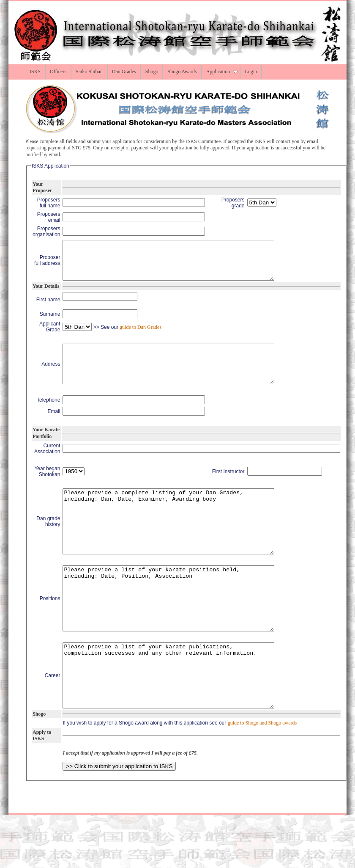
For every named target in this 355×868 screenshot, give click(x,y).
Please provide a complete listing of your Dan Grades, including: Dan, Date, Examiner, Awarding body (181, 543)
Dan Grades (124, 72)
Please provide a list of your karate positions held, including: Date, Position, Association (181, 633)
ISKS (35, 72)
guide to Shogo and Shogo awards (262, 776)
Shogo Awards (182, 72)
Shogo (152, 72)
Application (222, 72)
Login (251, 72)
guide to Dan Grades (140, 335)
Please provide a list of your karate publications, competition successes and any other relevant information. (181, 722)
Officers (58, 72)
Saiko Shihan (89, 72)
